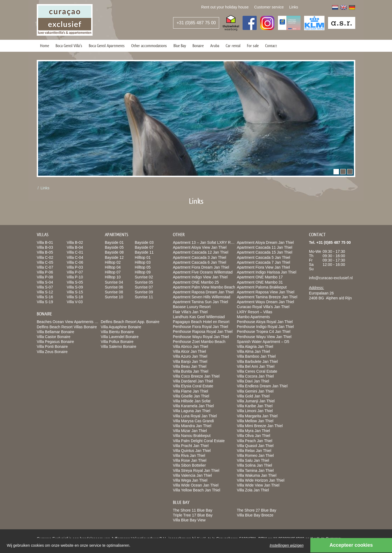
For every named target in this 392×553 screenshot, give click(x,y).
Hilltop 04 (113, 267)
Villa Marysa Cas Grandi (193, 421)
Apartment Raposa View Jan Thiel (266, 292)
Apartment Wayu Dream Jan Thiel (265, 302)
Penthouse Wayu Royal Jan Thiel (201, 337)
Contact (271, 46)
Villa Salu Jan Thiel (253, 460)
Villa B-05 (45, 252)
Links (294, 7)
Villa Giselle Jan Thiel (191, 396)
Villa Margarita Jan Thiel (257, 416)
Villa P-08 (45, 277)
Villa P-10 (75, 277)
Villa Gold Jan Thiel (253, 396)
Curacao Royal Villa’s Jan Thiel (263, 307)
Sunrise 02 (144, 277)
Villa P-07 (75, 272)
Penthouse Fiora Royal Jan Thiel (200, 327)
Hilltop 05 (143, 267)
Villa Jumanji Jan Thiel (256, 401)
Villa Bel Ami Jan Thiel (256, 366)
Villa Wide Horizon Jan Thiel (261, 480)
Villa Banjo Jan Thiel (190, 361)
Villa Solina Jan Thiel (254, 465)
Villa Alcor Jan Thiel (189, 351)
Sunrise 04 (114, 282)
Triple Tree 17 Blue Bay (193, 515)
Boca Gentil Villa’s (69, 46)
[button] (336, 172)
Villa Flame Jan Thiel (190, 391)
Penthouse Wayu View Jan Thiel (264, 337)
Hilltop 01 (143, 257)
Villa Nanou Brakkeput (192, 436)
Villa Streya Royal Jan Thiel (196, 470)
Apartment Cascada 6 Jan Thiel (200, 262)
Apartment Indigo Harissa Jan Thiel (267, 272)
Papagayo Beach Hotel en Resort (201, 322)
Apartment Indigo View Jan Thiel (200, 277)
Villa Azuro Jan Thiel (190, 356)
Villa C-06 (75, 262)
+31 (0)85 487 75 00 (196, 23)
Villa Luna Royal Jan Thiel (195, 416)
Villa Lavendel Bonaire (120, 337)
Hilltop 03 (143, 262)
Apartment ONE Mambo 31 (260, 282)
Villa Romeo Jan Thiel (255, 455)
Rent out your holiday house (225, 7)
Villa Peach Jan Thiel (255, 441)
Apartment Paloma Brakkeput (262, 287)
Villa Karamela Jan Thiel (193, 406)
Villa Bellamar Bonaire (55, 332)
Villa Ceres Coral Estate (257, 371)
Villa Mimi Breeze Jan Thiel (260, 426)
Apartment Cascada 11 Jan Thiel (265, 247)
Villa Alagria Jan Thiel (255, 347)
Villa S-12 (45, 292)
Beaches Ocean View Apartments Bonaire (72, 322)
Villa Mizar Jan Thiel (190, 431)
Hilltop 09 (143, 272)
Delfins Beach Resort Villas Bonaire (67, 327)
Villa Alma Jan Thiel (253, 351)
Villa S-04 (45, 282)
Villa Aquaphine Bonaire (121, 327)
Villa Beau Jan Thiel (190, 366)
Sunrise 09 (144, 292)
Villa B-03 (45, 247)
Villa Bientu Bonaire (117, 332)
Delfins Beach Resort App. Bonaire (130, 322)
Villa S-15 (75, 292)
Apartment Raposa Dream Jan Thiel (203, 292)
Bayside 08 (114, 252)
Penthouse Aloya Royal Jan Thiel (265, 322)
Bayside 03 (144, 242)
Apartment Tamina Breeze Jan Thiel (267, 297)
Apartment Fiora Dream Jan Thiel (201, 267)
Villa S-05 (75, 282)
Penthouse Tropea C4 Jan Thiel (264, 332)
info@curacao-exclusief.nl (331, 278)
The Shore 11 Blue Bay (193, 510)
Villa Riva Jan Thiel (189, 455)
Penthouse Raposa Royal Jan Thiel (203, 332)
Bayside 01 (114, 242)
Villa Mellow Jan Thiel (255, 421)
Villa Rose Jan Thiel (190, 460)
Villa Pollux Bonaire (117, 342)
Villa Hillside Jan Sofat (192, 401)
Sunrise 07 (144, 287)
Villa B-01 (45, 242)
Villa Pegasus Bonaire (55, 342)
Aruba (215, 46)
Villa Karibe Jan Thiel (255, 406)
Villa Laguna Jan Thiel (192, 411)
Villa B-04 (75, 247)
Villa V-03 (75, 302)
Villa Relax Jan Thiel (254, 451)
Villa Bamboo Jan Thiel (256, 356)
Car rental (233, 46)
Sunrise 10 (114, 297)
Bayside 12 (114, 257)
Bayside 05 (114, 247)
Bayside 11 (144, 252)
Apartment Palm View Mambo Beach (204, 287)
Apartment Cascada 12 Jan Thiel (201, 252)
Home (45, 46)
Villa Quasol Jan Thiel (255, 446)
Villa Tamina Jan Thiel (255, 470)
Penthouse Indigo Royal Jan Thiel (265, 327)
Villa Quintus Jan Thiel (192, 451)
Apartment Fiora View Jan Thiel (263, 267)
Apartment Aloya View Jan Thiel (200, 247)
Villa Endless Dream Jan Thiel (262, 386)
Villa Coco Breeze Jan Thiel (196, 376)
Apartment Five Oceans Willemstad (203, 272)
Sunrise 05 (144, 282)
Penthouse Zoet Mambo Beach (199, 342)
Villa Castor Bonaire (53, 337)
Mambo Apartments (253, 317)
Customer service (269, 7)
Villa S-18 (75, 297)
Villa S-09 (75, 287)
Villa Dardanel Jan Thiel (193, 381)
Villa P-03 (75, 267)
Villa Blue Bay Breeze (255, 515)
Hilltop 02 (113, 262)
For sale (253, 46)
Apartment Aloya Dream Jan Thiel (265, 242)
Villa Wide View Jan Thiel (258, 485)
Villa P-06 (45, 272)
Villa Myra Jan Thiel (253, 431)
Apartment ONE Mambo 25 (196, 282)
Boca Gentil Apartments (107, 46)
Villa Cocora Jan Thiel (255, 376)
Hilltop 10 (113, 277)
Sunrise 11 (144, 297)
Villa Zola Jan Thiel (253, 490)
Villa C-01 (75, 252)
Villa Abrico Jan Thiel (190, 347)
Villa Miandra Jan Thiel (192, 426)
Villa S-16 (45, 297)
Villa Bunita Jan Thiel (191, 371)
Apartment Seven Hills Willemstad (202, 297)
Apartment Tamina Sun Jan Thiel (200, 302)
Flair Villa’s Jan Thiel (190, 312)
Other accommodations (149, 46)
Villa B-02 (75, 242)
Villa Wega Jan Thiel (190, 480)
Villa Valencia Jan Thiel (192, 475)
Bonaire (198, 46)
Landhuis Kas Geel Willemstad (199, 317)
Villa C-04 (75, 257)
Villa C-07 (45, 267)
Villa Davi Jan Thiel (253, 381)
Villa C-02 (45, 257)
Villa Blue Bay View (189, 520)
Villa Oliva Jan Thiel (253, 436)
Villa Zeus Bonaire (52, 352)
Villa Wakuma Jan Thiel (257, 475)
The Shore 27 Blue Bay (257, 510)
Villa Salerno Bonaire (119, 347)
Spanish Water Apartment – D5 (263, 342)
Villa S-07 (45, 287)
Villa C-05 (45, 262)
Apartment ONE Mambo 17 (260, 277)
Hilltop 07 (113, 272)
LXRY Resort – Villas (255, 312)
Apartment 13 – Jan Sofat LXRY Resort (206, 242)
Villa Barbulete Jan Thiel (257, 361)
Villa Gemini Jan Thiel (255, 391)
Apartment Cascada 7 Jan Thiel (264, 262)
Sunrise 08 (114, 292)
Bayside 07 (144, 247)
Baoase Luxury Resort (192, 307)
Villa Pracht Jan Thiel (191, 446)
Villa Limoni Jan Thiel (255, 411)
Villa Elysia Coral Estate (193, 386)
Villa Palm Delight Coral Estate (199, 441)
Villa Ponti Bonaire (52, 347)
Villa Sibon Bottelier (189, 465)
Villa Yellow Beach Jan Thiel (197, 490)
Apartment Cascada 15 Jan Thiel (265, 252)
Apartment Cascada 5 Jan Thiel (264, 257)
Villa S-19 (45, 302)
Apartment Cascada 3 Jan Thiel (200, 257)
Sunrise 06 (114, 287)
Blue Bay (180, 46)
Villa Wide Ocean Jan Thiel (196, 485)
